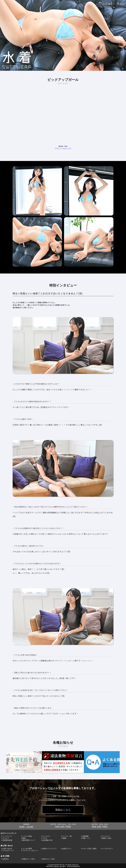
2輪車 (64, 838)
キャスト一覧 (67, 836)
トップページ (7, 836)
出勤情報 (85, 836)
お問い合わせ (7, 849)
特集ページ (86, 838)
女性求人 (6, 859)
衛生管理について (29, 840)
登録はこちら (63, 810)
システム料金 (27, 836)
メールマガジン (108, 849)
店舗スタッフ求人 (29, 859)
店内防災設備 (7, 840)
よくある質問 (27, 849)
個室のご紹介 (107, 838)
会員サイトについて (50, 849)
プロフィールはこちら (63, 148)
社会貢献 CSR (47, 840)
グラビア (6, 838)
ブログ (45, 838)
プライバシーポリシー (30, 851)
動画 (24, 838)
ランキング (106, 836)
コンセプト (46, 836)
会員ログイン (67, 849)
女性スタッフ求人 (49, 859)
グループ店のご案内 (89, 849)
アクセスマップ (8, 851)
